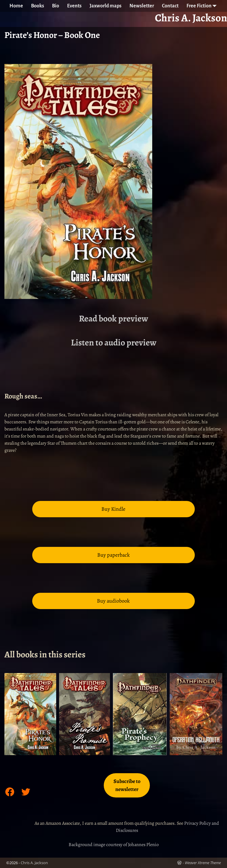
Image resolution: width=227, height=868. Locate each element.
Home (16, 6)
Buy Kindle (113, 509)
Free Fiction (203, 6)
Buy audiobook (113, 601)
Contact (170, 6)
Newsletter (142, 6)
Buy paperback (113, 555)
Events (74, 6)
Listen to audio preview (114, 342)
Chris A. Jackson (34, 863)
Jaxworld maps (106, 6)
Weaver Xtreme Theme (203, 863)
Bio (56, 6)
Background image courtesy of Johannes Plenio (114, 845)
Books (38, 6)
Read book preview (113, 318)
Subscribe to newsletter (127, 785)
